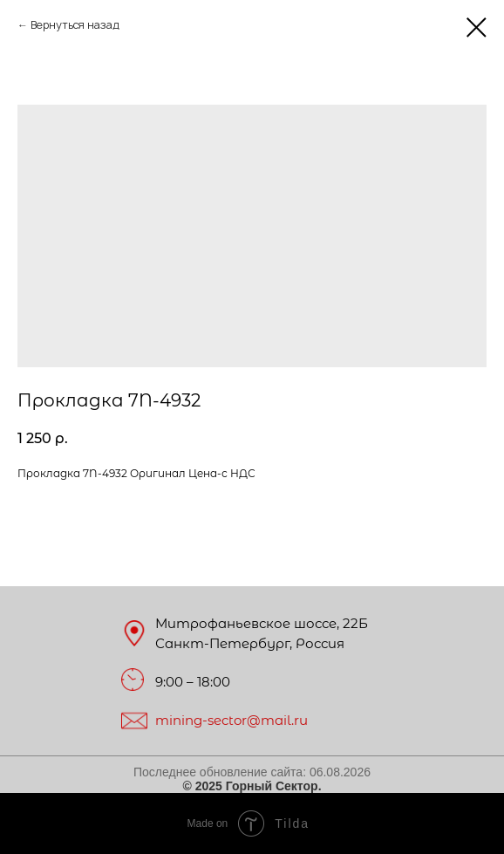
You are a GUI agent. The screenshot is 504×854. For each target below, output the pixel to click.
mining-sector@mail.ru (232, 720)
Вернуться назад (75, 25)
